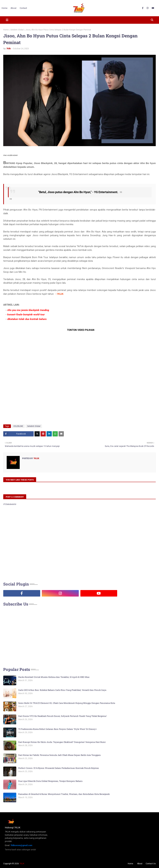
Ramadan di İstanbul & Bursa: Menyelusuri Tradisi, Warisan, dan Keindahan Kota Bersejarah (64, 794)
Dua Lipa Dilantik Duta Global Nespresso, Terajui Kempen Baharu (50, 781)
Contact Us (151, 864)
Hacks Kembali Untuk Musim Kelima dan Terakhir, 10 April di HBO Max (54, 677)
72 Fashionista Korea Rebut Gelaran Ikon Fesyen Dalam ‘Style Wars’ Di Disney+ (57, 729)
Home (6, 30)
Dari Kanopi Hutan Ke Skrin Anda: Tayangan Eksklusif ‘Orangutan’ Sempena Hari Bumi (62, 742)
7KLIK (22, 864)
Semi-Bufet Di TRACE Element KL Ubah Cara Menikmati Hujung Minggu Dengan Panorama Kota (67, 703)
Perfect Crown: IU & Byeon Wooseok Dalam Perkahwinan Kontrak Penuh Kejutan (59, 768)
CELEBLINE (18, 426)
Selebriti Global (17, 30)
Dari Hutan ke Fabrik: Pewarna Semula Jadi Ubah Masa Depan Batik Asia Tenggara (59, 755)
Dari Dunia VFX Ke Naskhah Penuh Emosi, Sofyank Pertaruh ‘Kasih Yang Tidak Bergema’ (62, 716)
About (140, 864)
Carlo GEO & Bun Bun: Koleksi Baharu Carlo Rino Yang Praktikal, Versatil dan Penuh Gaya (62, 690)
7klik (9, 49)
